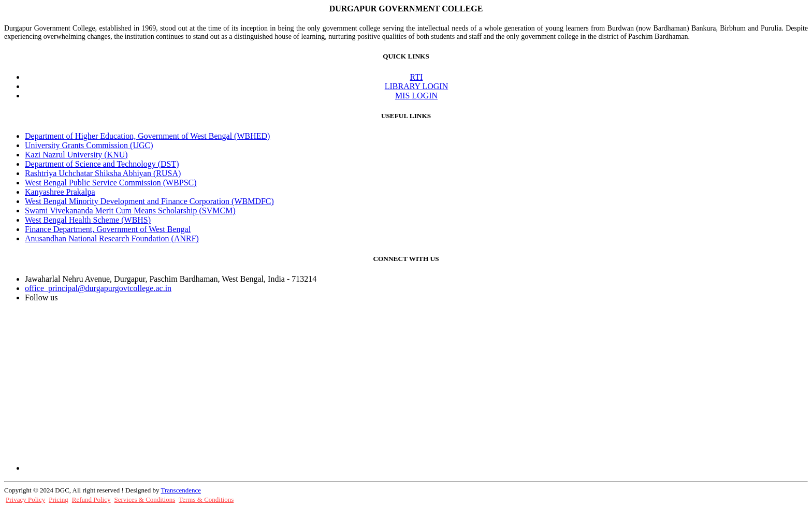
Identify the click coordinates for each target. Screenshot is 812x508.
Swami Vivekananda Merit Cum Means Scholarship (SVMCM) (130, 211)
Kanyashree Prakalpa (60, 192)
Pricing (59, 499)
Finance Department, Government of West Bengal (108, 229)
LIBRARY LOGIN (417, 86)
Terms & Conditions (206, 499)
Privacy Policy (25, 499)
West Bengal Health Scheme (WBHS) (88, 220)
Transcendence (181, 490)
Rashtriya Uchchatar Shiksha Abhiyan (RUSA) (103, 173)
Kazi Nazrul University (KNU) (76, 155)
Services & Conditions (145, 499)
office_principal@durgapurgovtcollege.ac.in (98, 288)
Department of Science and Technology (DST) (102, 164)
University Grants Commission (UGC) (89, 145)
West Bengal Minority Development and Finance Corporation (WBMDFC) (149, 201)
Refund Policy (91, 499)
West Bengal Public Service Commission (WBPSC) (111, 183)
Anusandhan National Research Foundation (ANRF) (112, 238)
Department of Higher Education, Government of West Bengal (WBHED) (147, 136)
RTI (417, 77)
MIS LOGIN (416, 96)
